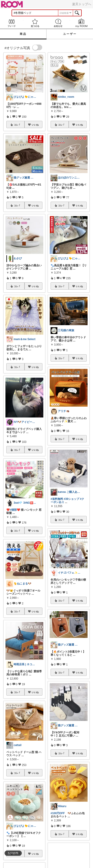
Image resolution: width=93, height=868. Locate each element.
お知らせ (58, 23)
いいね (35, 125)
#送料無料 (57, 499)
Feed (12, 23)
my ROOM (82, 23)
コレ (17, 125)
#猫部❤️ (15, 510)
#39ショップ (71, 499)
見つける (35, 23)
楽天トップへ (82, 4)
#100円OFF (58, 813)
